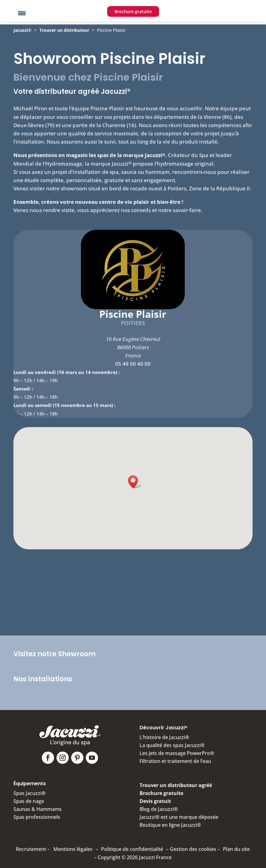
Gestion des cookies (193, 846)
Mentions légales (73, 846)
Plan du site (236, 846)
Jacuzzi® (22, 42)
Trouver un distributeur (64, 42)
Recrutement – (33, 846)
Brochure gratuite (133, 26)
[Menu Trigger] (22, 13)
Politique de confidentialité (132, 846)
